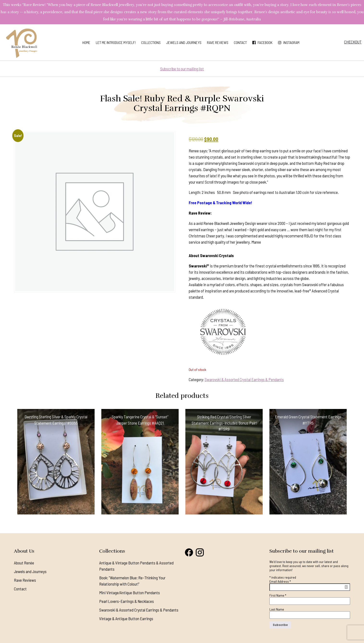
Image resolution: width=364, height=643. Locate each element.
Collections (151, 42)
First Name (278, 595)
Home (86, 42)
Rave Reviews (218, 42)
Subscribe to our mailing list (182, 69)
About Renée (24, 563)
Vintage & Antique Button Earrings (126, 618)
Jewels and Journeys (184, 42)
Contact (240, 42)
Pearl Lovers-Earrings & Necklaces (127, 601)
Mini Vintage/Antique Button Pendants (130, 593)
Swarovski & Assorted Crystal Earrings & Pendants (244, 379)
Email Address (280, 581)
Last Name (277, 609)
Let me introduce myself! (116, 42)
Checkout (353, 42)
